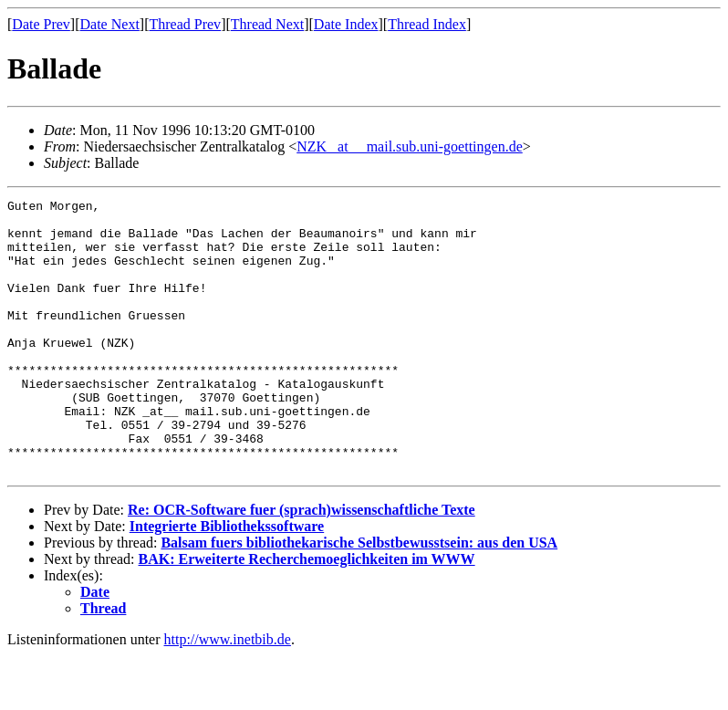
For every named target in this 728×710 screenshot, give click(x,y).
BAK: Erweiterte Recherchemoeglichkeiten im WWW (307, 614)
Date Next (110, 24)
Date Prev (41, 24)
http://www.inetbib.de (228, 694)
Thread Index (427, 24)
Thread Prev (185, 24)
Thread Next (267, 24)
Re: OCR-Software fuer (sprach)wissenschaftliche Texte (302, 564)
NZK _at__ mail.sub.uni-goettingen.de (410, 146)
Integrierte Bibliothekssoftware (227, 581)
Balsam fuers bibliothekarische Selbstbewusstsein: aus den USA (359, 597)
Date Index (346, 24)
